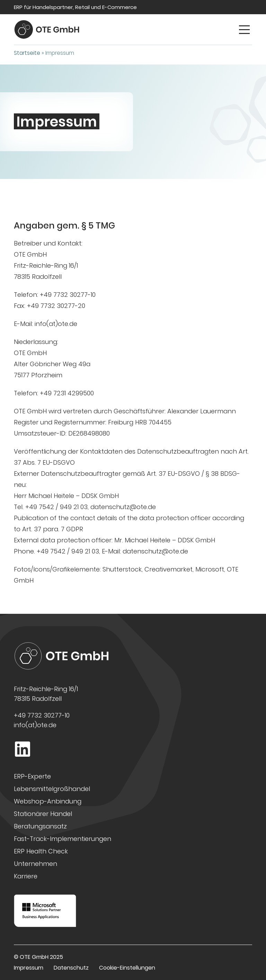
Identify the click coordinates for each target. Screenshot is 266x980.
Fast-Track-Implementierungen (63, 839)
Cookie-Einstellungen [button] (127, 968)
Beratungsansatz (40, 826)
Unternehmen (36, 864)
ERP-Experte (32, 776)
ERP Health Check (41, 851)
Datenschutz (71, 968)
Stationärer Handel (43, 814)
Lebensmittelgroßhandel (52, 789)
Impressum (29, 968)
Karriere (26, 876)
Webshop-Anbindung (48, 801)
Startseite (27, 53)
